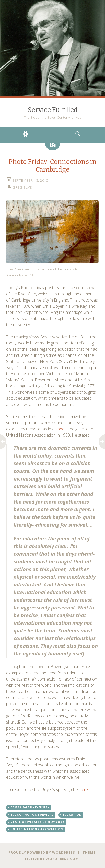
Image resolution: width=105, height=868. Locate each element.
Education (72, 815)
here (84, 789)
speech (62, 429)
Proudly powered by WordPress (42, 852)
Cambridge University (30, 807)
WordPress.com (62, 859)
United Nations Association (37, 829)
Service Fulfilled (53, 110)
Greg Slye (22, 187)
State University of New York (37, 822)
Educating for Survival (32, 815)
